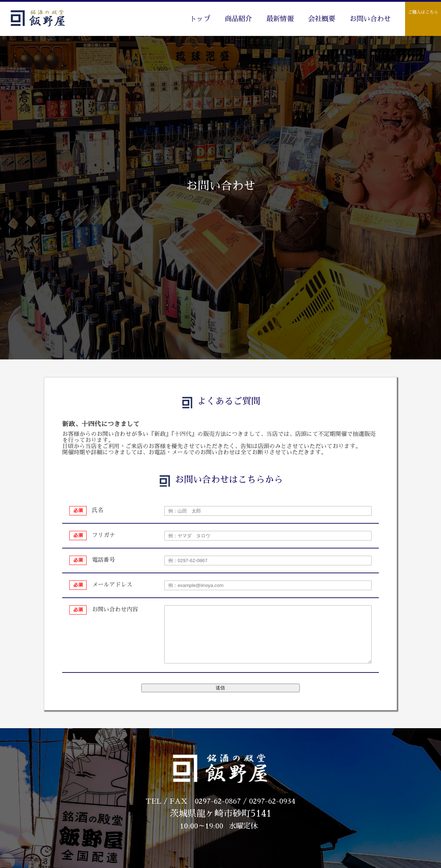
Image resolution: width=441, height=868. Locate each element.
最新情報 (280, 19)
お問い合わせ (370, 19)
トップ (200, 19)
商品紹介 (238, 19)
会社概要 (322, 19)
